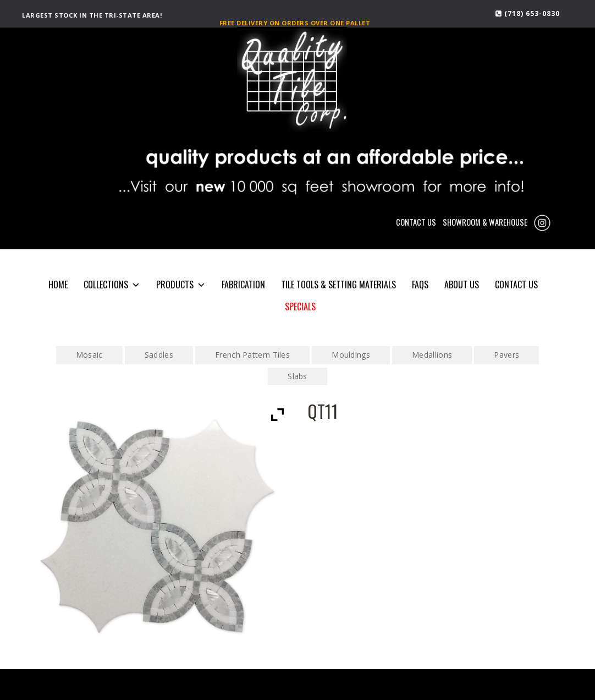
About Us (462, 285)
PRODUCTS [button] (181, 285)
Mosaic (89, 355)
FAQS (420, 285)
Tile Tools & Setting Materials (338, 285)
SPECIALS (300, 307)
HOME (58, 285)
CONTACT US (416, 222)
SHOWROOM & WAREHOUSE (485, 222)
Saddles (159, 355)
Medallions (432, 355)
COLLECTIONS (112, 285)
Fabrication (243, 285)
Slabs (297, 376)
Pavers (506, 355)
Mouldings (351, 355)
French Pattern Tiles (252, 355)
